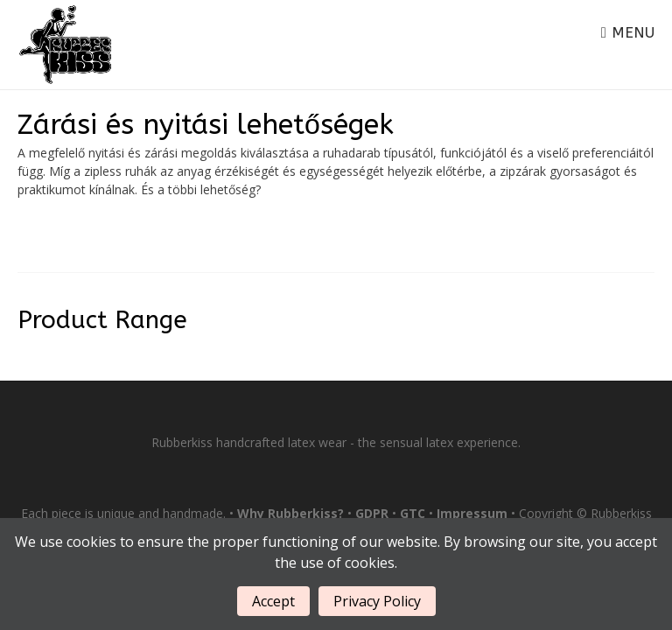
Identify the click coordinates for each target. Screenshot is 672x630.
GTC (413, 513)
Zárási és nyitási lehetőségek (206, 125)
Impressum (472, 513)
